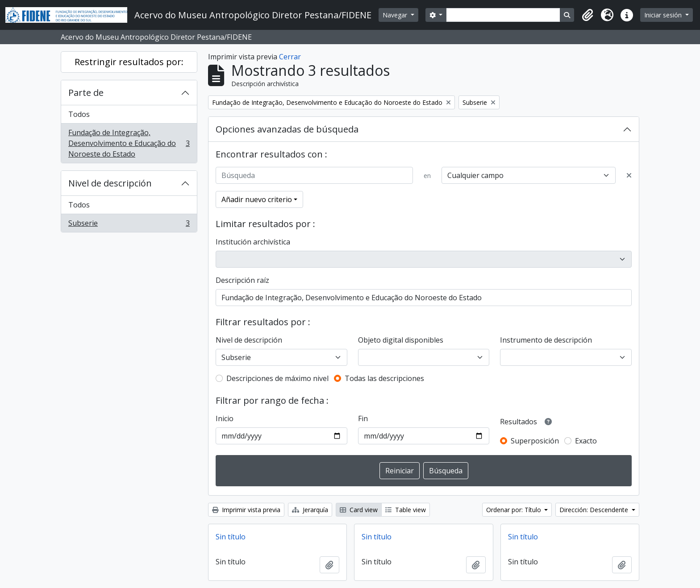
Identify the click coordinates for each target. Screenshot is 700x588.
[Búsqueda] (314, 175)
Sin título (231, 537)
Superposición (535, 441)
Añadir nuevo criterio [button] (257, 199)
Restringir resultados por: (129, 62)
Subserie (129, 225)
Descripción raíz (242, 280)
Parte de (86, 93)
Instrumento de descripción (546, 340)
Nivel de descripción (110, 183)
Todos (79, 114)
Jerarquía (310, 510)
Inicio (225, 418)
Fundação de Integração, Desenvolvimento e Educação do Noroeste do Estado (129, 143)
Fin (363, 418)
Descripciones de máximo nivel (277, 378)
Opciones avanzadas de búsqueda (287, 129)
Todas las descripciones (384, 378)
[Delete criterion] (629, 175)
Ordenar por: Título (515, 510)
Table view (406, 510)
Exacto (586, 441)
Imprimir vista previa (246, 510)
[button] (587, 15)
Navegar (396, 15)
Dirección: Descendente (595, 510)
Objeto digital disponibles (401, 340)
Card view (359, 510)
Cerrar (290, 57)
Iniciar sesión (664, 15)
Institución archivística (253, 242)
